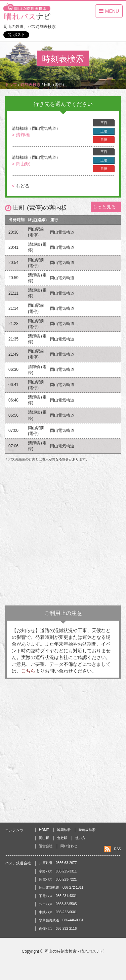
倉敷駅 (62, 838)
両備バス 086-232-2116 (58, 929)
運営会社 (46, 846)
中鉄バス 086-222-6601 (58, 912)
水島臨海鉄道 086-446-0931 (61, 920)
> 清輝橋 (21, 135)
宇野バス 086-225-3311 (58, 871)
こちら (28, 671)
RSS (117, 849)
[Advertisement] (63, 536)
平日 (104, 123)
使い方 (80, 838)
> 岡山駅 (21, 164)
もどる (21, 186)
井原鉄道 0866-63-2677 (58, 863)
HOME (44, 830)
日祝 (104, 140)
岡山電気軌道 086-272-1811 (61, 887)
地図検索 (64, 830)
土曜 (104, 131)
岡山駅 (44, 838)
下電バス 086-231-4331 (58, 896)
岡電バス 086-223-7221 (58, 879)
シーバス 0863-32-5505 (58, 904)
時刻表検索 (87, 830)
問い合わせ (69, 846)
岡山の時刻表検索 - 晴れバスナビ (74, 951)
